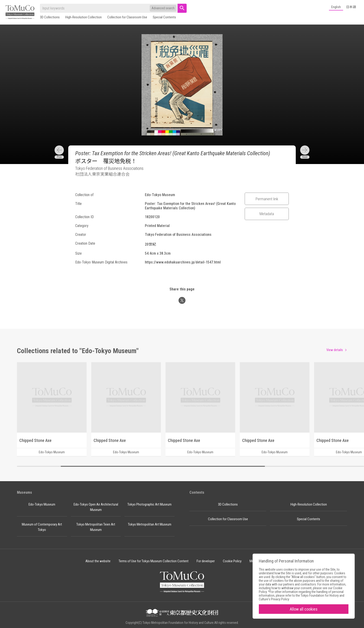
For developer (206, 561)
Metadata (267, 214)
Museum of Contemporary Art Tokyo (42, 527)
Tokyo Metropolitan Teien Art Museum (96, 527)
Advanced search (163, 8)
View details (335, 350)
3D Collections (50, 17)
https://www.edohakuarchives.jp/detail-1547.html (183, 262)
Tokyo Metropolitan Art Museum (150, 524)
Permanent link (267, 199)
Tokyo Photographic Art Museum (149, 504)
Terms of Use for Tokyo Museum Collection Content (154, 561)
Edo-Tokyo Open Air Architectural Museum (96, 507)
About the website (98, 561)
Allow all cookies (304, 609)
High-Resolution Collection (83, 17)
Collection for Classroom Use (127, 17)
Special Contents (164, 17)
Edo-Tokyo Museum (42, 504)
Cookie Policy (232, 561)
